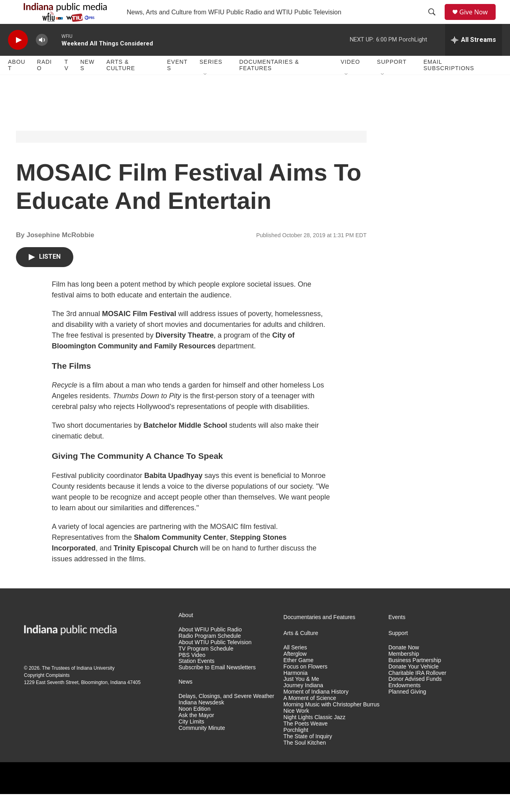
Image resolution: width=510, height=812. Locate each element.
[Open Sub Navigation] (206, 92)
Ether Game (298, 678)
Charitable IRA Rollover (418, 691)
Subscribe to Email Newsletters (217, 685)
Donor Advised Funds (415, 697)
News (87, 83)
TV (67, 83)
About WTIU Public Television (215, 660)
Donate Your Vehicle (414, 685)
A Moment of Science (310, 716)
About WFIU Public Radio (210, 648)
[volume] (42, 58)
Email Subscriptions (449, 83)
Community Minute (202, 746)
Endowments (405, 703)
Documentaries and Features (319, 635)
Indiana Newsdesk (201, 721)
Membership (404, 672)
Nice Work (296, 729)
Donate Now (404, 666)
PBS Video (192, 673)
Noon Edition (194, 727)
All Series (295, 666)
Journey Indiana (303, 703)
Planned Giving (407, 710)
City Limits (191, 740)
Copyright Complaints (47, 693)
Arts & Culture (121, 83)
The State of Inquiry (308, 754)
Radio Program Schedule (210, 654)
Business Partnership (415, 678)
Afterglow (295, 672)
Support (392, 80)
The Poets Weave (305, 742)
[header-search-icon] (435, 21)
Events (177, 83)
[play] (18, 58)
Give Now (478, 21)
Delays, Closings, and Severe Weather (226, 714)
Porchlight (296, 748)
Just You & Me (301, 697)
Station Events (196, 679)
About (17, 83)
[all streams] (474, 58)
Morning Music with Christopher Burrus (331, 723)
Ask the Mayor (196, 733)
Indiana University (95, 686)
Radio (44, 83)
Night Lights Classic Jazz (314, 735)
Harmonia (295, 691)
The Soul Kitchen (305, 761)
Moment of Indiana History (316, 710)
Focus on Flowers (305, 685)
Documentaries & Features (269, 83)
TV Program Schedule (206, 667)
